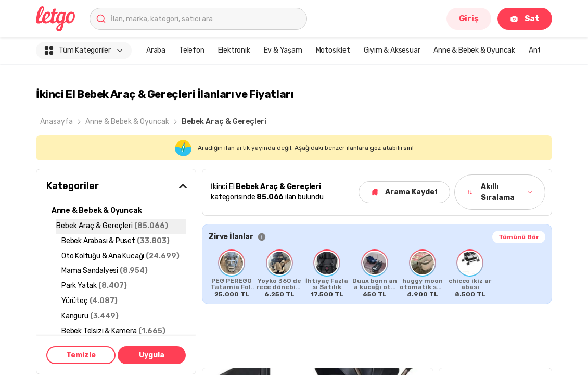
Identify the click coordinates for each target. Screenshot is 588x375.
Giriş (469, 18)
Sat (525, 18)
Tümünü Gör (519, 237)
